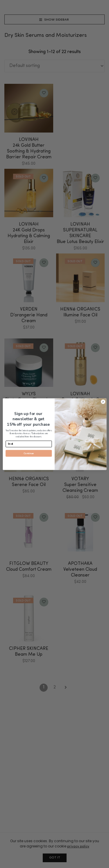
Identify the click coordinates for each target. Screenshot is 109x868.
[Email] (29, 444)
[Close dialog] (103, 402)
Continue (29, 453)
